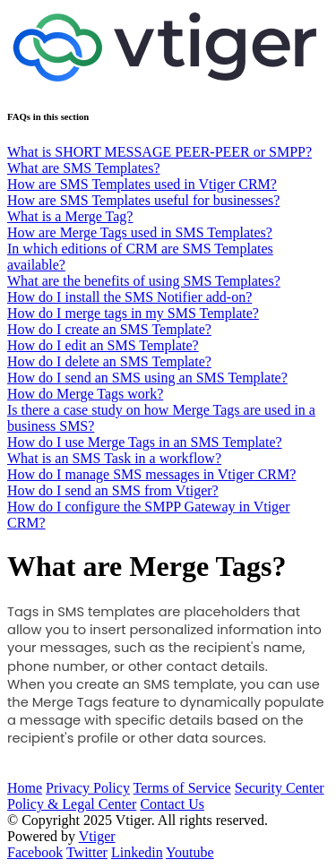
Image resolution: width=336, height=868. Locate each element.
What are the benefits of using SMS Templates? (144, 281)
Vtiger (97, 836)
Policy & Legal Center (72, 804)
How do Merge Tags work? (85, 394)
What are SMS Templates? (84, 168)
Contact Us (172, 804)
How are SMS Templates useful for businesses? (143, 200)
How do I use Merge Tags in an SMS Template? (145, 442)
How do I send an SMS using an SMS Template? (147, 378)
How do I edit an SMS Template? (103, 345)
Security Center (280, 788)
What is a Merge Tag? (70, 216)
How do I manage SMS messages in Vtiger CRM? (151, 474)
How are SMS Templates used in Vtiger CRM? (142, 184)
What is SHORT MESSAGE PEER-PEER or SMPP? (159, 152)
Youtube (190, 852)
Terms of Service (182, 788)
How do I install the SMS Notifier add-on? (129, 297)
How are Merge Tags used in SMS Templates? (140, 232)
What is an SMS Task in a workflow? (114, 458)
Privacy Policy (88, 788)
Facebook (35, 852)
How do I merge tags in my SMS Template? (133, 313)
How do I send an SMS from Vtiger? (113, 490)
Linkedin (137, 852)
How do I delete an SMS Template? (109, 361)
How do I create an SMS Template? (109, 329)
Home (25, 788)
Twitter (87, 852)
